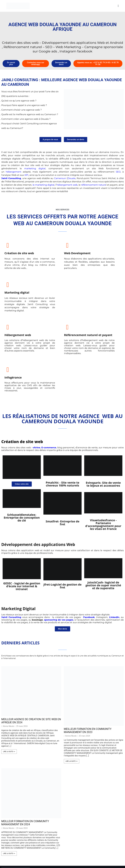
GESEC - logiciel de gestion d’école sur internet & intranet (22, 532)
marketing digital (35, 168)
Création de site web (19, 253)
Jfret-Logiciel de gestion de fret (62, 532)
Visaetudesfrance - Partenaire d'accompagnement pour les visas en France (103, 471)
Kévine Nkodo (9, 672)
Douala (71, 178)
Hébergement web (18, 305)
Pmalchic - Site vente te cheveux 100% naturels (63, 430)
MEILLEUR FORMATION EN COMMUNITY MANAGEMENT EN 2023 (88, 677)
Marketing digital (98, 253)
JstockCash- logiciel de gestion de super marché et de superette (103, 531)
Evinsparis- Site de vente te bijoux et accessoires (103, 430)
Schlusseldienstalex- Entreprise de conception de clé (22, 464)
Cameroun (60, 178)
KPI (26, 175)
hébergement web (67, 185)
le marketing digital (43, 185)
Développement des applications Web (38, 491)
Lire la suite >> (9, 698)
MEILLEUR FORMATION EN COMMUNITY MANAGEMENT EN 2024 (25, 769)
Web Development (58, 253)
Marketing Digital (18, 555)
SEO (118, 172)
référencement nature (93, 185)
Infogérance (95, 305)
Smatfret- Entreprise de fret (63, 469)
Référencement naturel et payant (58, 306)
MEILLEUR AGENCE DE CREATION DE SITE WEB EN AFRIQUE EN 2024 (31, 667)
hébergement (14, 172)
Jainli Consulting (11, 563)
